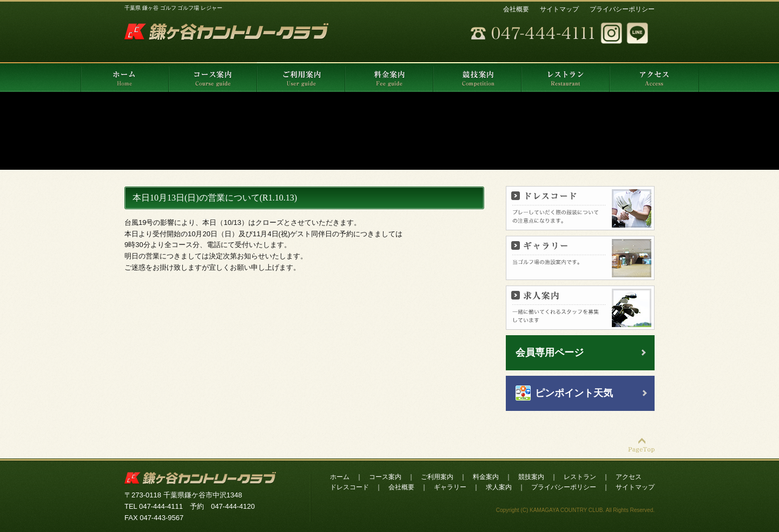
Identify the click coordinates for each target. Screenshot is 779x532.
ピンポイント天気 (574, 393)
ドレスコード (349, 487)
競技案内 (531, 477)
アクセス (629, 477)
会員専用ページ (550, 353)
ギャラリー (450, 487)
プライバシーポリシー (622, 9)
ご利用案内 (437, 477)
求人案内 (499, 487)
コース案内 (385, 477)
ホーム (340, 477)
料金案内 (486, 477)
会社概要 (516, 9)
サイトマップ (559, 9)
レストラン (580, 477)
